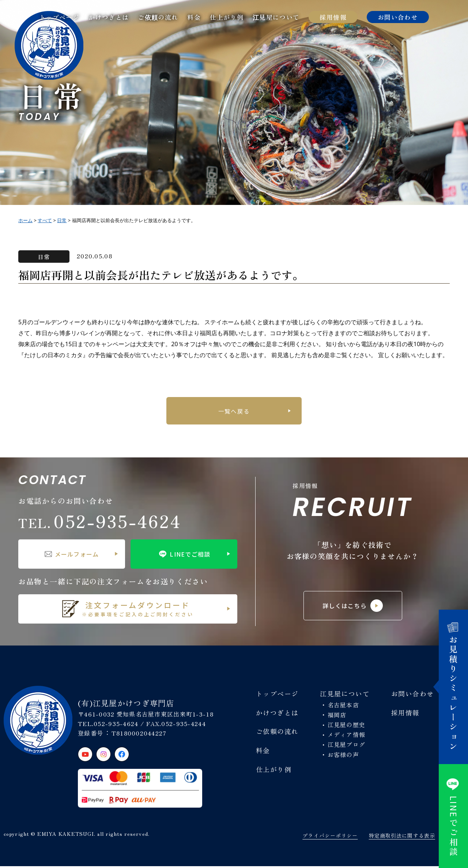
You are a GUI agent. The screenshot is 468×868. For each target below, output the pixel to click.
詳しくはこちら (353, 607)
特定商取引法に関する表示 (402, 837)
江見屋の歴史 (347, 726)
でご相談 (454, 816)
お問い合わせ (398, 17)
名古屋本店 (343, 707)
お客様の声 (343, 756)
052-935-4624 (100, 523)
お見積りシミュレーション (454, 687)
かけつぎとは (109, 17)
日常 (44, 257)
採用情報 (333, 17)
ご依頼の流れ (158, 17)
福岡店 (337, 717)
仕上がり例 (227, 17)
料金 (194, 17)
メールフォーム (72, 556)
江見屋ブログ (347, 746)
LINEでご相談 (184, 556)
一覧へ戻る (234, 412)
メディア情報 (347, 736)
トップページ (59, 17)
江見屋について (276, 17)
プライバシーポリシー (330, 837)
